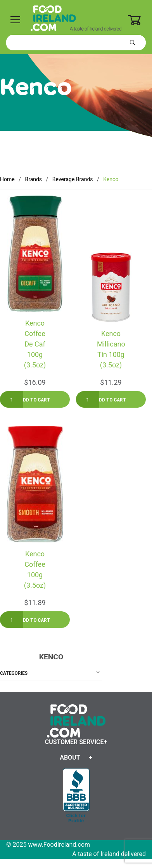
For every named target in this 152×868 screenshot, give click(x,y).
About (70, 757)
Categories (14, 673)
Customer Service (74, 742)
